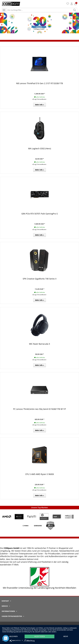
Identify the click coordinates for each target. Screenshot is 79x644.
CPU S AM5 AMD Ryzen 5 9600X (40, 474)
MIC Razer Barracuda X (39, 344)
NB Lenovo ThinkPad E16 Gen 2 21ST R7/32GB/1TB (39, 83)
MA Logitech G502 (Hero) (40, 148)
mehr (66, 636)
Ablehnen (13, 636)
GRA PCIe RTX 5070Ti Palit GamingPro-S (40, 214)
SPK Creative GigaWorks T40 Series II (40, 279)
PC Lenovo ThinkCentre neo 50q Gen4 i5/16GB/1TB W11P (39, 409)
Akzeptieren (39, 636)
